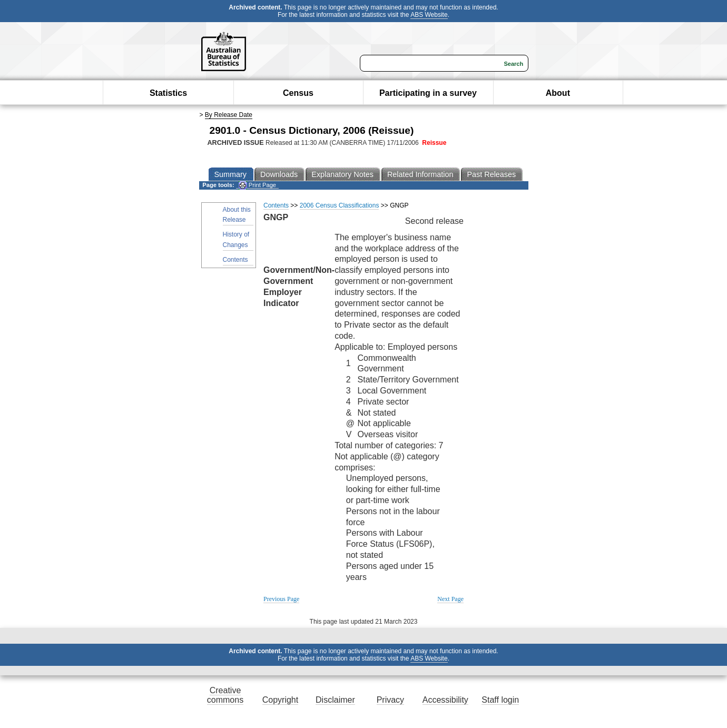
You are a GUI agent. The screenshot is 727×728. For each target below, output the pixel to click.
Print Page (257, 185)
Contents (235, 260)
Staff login (500, 700)
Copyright (280, 700)
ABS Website (429, 15)
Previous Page (281, 599)
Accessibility (445, 700)
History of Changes (236, 239)
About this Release (237, 215)
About (558, 93)
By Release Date (229, 115)
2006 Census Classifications (340, 205)
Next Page (450, 599)
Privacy (390, 700)
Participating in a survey (428, 93)
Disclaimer (335, 700)
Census (298, 93)
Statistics (168, 93)
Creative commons (225, 695)
